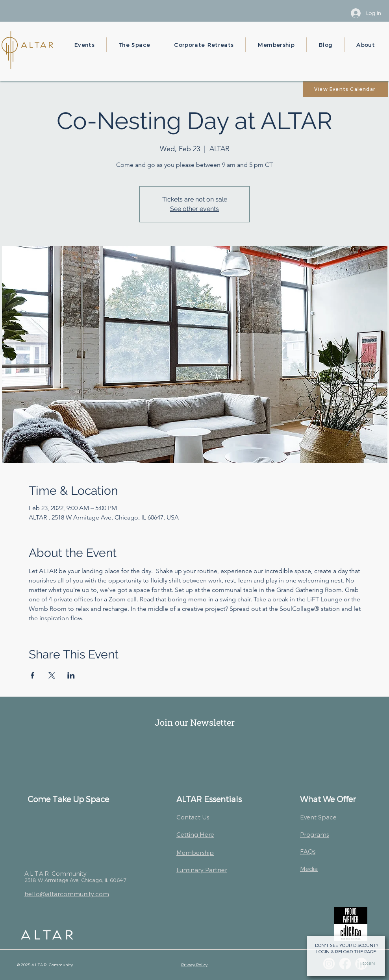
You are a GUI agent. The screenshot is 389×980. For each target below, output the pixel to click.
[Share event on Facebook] (32, 675)
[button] (84, 45)
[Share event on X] (52, 675)
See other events (194, 209)
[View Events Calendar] (345, 89)
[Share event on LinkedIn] (71, 675)
